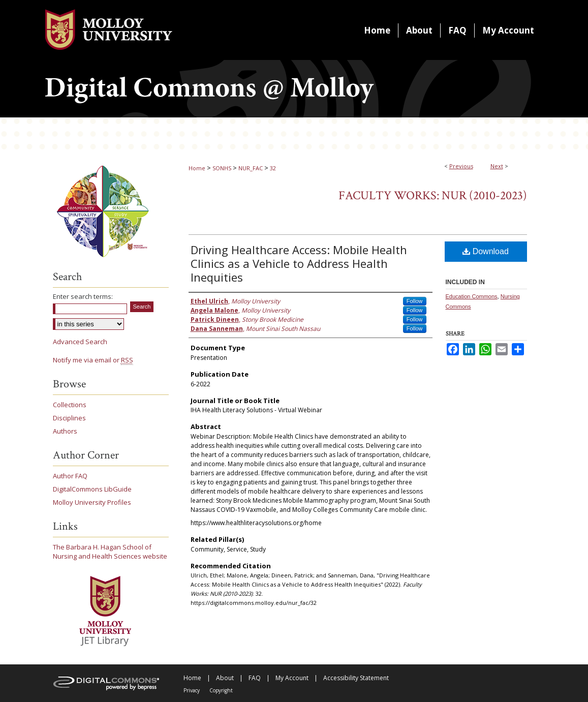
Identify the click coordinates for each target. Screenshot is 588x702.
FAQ (255, 678)
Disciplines (69, 418)
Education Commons (472, 296)
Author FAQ (70, 476)
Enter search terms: (83, 296)
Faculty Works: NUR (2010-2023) (433, 195)
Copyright (221, 690)
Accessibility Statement (356, 678)
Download (486, 251)
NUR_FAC (251, 168)
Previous (461, 166)
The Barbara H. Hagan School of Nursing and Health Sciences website (110, 552)
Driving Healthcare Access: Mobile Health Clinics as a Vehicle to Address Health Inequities (299, 263)
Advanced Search (80, 342)
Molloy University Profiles (92, 502)
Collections (70, 405)
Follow (415, 301)
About (225, 678)
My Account (292, 678)
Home (197, 168)
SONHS (222, 168)
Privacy (192, 690)
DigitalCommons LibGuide (92, 489)
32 (273, 168)
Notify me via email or (93, 360)
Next (497, 166)
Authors (65, 431)
